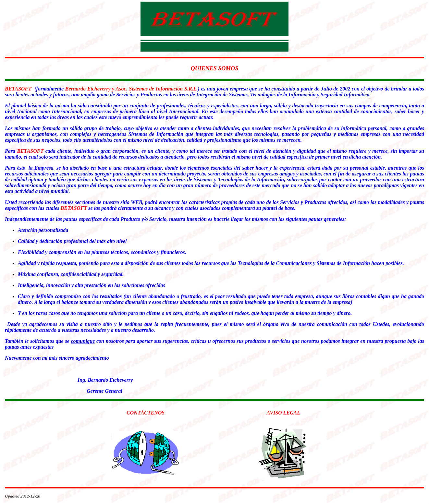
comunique (83, 341)
